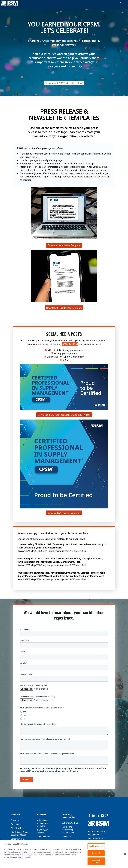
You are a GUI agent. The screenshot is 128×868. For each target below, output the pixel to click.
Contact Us (26, 857)
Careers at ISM (18, 839)
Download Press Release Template (64, 308)
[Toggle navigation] (121, 3)
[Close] (125, 854)
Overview (15, 820)
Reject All (96, 853)
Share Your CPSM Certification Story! (64, 83)
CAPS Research (43, 837)
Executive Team (18, 828)
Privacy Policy (16, 857)
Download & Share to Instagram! (64, 513)
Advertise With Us (70, 823)
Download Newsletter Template (64, 245)
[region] (64, 854)
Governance (16, 824)
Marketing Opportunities (69, 816)
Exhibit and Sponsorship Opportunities (69, 830)
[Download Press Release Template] (64, 213)
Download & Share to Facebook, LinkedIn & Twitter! (64, 415)
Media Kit (67, 837)
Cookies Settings (96, 846)
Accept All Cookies (96, 861)
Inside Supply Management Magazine (43, 823)
